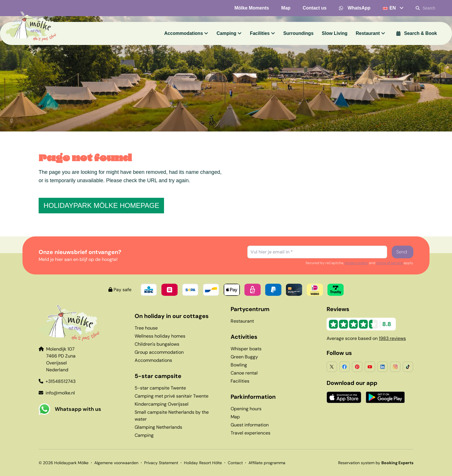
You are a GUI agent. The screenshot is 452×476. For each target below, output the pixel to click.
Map (235, 417)
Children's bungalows (157, 344)
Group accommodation (159, 352)
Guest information (250, 425)
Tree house (146, 328)
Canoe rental (244, 373)
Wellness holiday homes (160, 336)
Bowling (239, 365)
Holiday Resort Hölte (203, 463)
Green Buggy (244, 357)
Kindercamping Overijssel (162, 404)
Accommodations (153, 360)
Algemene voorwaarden (116, 463)
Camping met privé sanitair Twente (172, 396)
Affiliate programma (267, 463)
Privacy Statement (161, 463)
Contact (235, 463)
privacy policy (356, 263)
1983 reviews (392, 338)
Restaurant (242, 321)
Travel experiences (251, 433)
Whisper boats (246, 349)
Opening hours (246, 409)
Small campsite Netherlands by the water (172, 416)
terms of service (389, 263)
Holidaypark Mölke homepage (101, 205)
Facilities (240, 381)
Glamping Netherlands (158, 427)
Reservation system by (376, 463)
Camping (144, 435)
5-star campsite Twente (160, 388)
